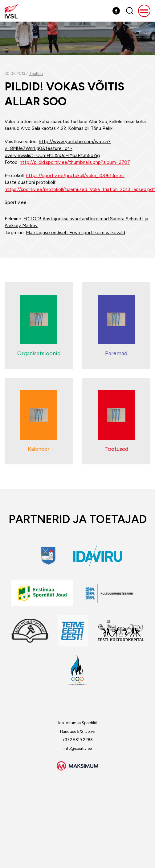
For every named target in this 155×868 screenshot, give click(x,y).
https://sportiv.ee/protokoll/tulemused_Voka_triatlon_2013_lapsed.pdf (80, 189)
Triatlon (36, 74)
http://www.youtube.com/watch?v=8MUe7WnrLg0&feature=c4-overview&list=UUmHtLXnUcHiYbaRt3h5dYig (58, 149)
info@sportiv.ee (78, 748)
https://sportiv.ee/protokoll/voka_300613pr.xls (75, 176)
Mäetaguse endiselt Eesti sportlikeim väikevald (75, 233)
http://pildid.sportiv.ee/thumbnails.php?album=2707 (75, 162)
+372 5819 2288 (77, 740)
